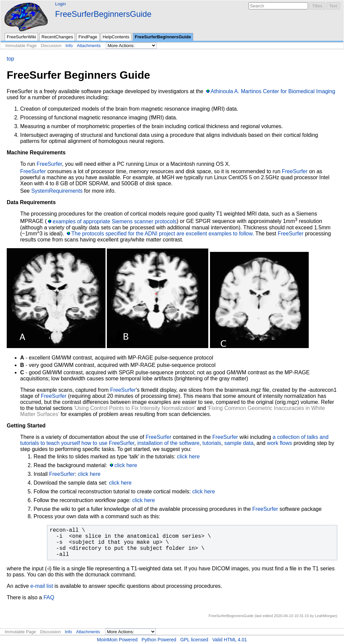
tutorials (212, 443)
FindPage (88, 37)
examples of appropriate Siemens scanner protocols (115, 221)
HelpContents (116, 37)
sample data (239, 443)
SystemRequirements (57, 191)
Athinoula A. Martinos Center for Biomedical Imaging (273, 91)
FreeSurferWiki (21, 37)
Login (60, 4)
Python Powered (159, 640)
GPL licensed (194, 640)
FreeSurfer (49, 164)
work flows (280, 443)
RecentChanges (57, 37)
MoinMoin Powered (117, 640)
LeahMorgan (325, 616)
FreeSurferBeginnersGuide (103, 14)
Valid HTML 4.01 (230, 640)
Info (69, 46)
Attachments (89, 46)
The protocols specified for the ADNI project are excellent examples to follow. (162, 234)
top (10, 59)
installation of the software (168, 443)
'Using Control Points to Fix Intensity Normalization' (135, 408)
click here (188, 457)
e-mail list (42, 586)
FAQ (49, 597)
